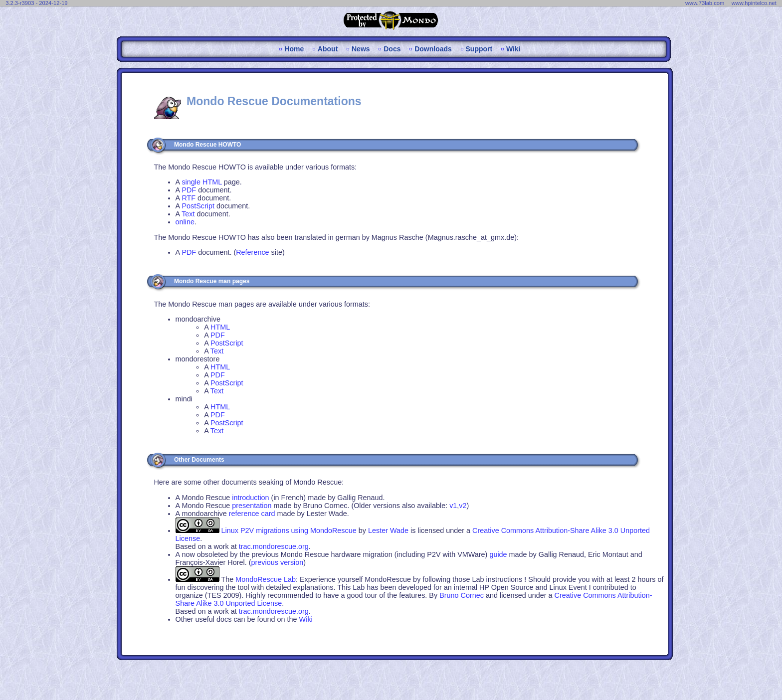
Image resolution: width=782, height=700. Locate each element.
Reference (252, 252)
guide (498, 554)
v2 (463, 506)
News (361, 49)
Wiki (513, 49)
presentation (252, 506)
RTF (189, 198)
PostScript (198, 206)
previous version (278, 562)
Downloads (433, 49)
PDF (189, 190)
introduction (250, 498)
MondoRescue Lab (266, 579)
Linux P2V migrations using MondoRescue (289, 530)
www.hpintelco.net (754, 3)
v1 (453, 506)
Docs (392, 49)
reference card (252, 514)
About (328, 49)
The (258, 579)
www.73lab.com (705, 3)
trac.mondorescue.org (274, 546)
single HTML (201, 182)
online (185, 222)
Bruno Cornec (462, 595)
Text (188, 214)
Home (294, 49)
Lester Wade (388, 530)
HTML (220, 327)
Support (479, 49)
